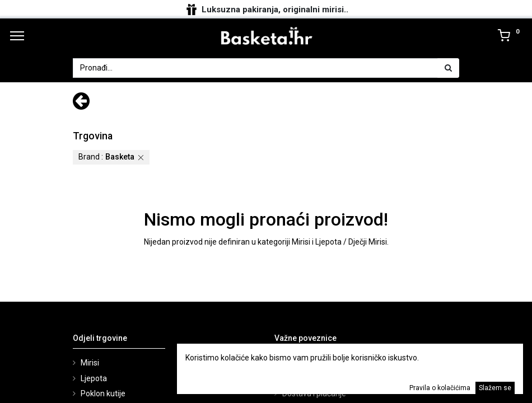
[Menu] (17, 36)
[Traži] (448, 68)
